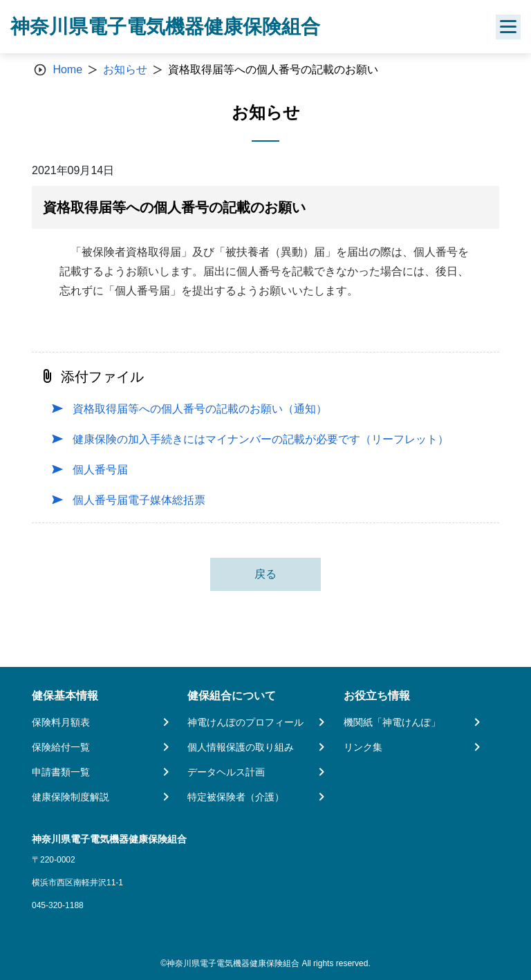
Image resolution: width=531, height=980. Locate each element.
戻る (265, 574)
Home (67, 69)
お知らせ (125, 69)
